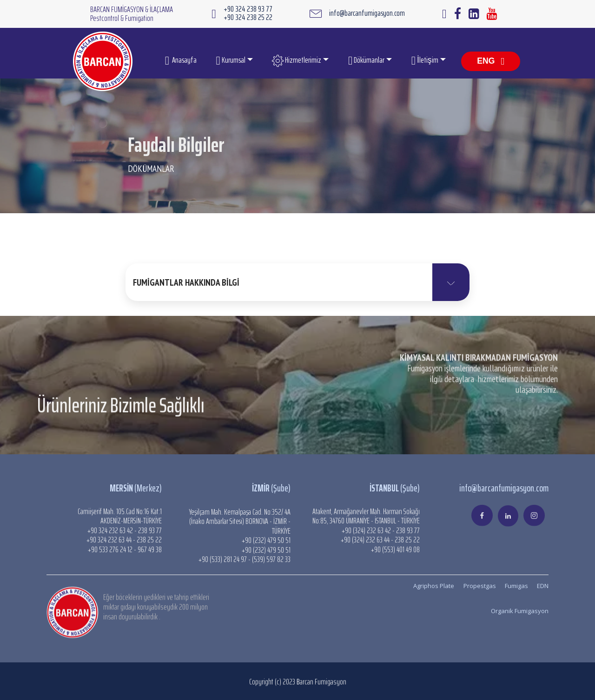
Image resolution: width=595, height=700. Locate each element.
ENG (491, 61)
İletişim (425, 60)
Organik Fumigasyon (520, 611)
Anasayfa (181, 60)
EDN (543, 586)
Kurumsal (231, 60)
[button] (297, 282)
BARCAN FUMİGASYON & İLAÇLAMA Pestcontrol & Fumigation (132, 14)
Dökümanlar (366, 60)
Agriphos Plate (434, 586)
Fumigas (516, 586)
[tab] (297, 282)
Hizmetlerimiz (297, 60)
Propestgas (480, 586)
